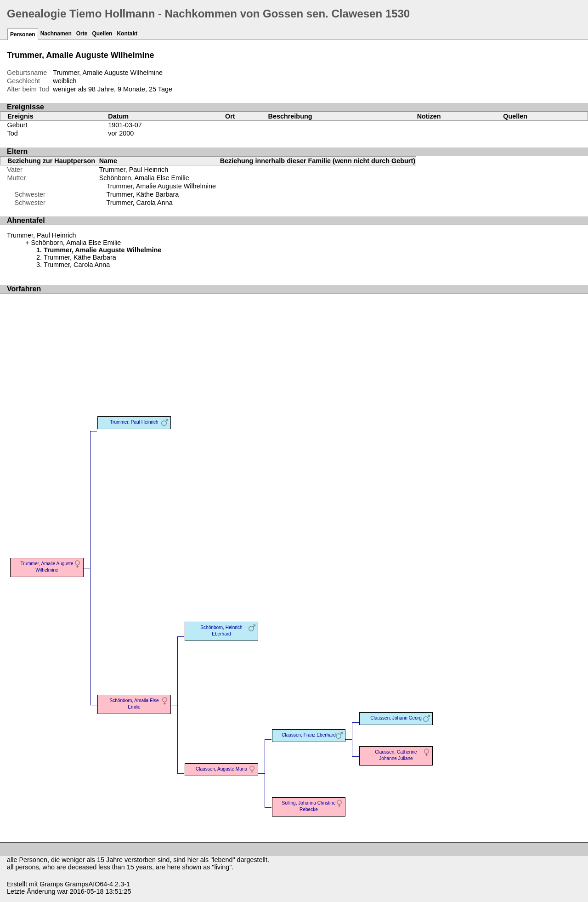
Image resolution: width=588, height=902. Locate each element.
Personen (23, 34)
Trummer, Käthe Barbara (142, 194)
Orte (82, 34)
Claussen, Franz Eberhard (309, 735)
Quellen (102, 34)
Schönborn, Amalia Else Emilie (144, 178)
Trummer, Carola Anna (139, 203)
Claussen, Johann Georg (396, 718)
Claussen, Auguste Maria (221, 769)
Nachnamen (56, 34)
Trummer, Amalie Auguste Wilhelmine (161, 186)
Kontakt (127, 34)
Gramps (51, 884)
